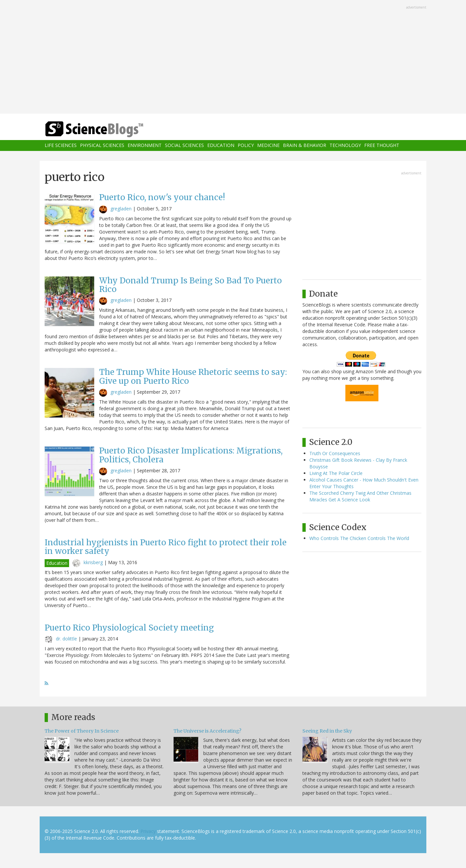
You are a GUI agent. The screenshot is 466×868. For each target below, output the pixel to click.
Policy (246, 145)
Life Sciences (61, 145)
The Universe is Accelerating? (207, 731)
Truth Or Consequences (335, 453)
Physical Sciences (102, 145)
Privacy (148, 831)
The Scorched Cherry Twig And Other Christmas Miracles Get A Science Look (360, 496)
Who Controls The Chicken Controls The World (359, 538)
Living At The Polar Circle (336, 473)
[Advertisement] (233, 57)
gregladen (121, 209)
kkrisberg (93, 562)
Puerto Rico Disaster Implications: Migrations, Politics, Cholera (191, 455)
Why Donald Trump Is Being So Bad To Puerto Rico (191, 285)
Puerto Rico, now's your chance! (162, 197)
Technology (345, 145)
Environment (145, 145)
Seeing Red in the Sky (327, 731)
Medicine (268, 145)
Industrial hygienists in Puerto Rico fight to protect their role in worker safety (166, 547)
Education (221, 145)
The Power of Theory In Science (82, 731)
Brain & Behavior (305, 145)
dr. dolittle (66, 639)
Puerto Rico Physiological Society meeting (129, 628)
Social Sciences (184, 145)
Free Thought (382, 145)
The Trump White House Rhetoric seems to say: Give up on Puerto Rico (193, 376)
